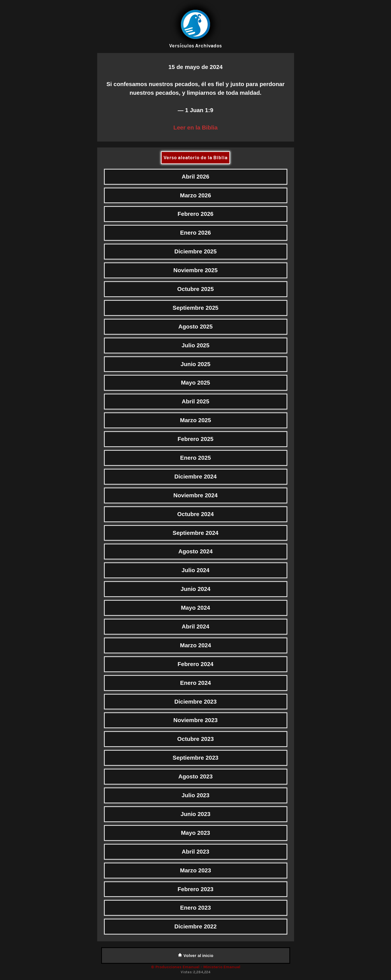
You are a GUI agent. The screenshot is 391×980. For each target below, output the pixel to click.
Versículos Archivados (195, 46)
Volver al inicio (196, 955)
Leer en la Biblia (195, 127)
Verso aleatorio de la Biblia (195, 158)
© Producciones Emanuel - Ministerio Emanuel (196, 967)
